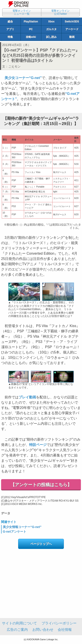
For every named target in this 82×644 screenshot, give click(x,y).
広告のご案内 (17, 630)
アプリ (10, 29)
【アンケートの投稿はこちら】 (41, 485)
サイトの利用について (19, 623)
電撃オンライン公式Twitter (60, 12)
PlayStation (31, 22)
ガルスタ (51, 29)
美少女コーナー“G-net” (23, 78)
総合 (10, 22)
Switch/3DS (72, 22)
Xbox (51, 22)
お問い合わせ (43, 630)
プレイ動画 (27, 397)
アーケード (72, 29)
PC (31, 29)
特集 (10, 37)
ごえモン (14, 66)
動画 (72, 37)
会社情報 (65, 630)
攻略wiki (31, 37)
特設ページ (38, 445)
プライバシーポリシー (59, 623)
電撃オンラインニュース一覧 (22, 12)
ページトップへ (41, 544)
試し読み (51, 37)
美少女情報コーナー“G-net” (22, 527)
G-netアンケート (15, 532)
